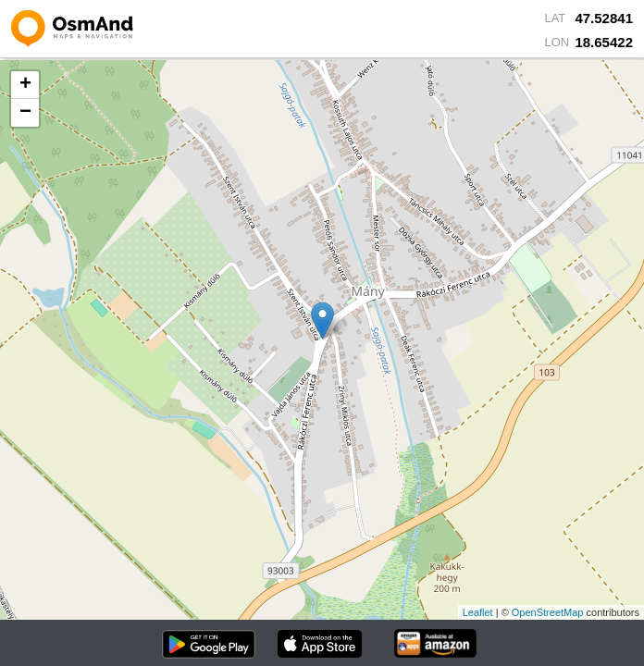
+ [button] (25, 85)
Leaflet (478, 612)
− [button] (25, 113)
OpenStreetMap (548, 612)
